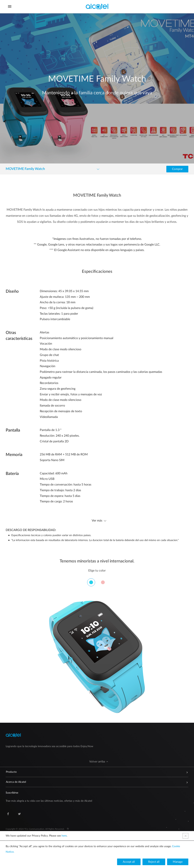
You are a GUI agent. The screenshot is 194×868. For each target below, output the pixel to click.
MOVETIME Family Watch (25, 169)
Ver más (97, 521)
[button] (177, 169)
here (64, 836)
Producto (95, 772)
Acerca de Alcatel (95, 782)
